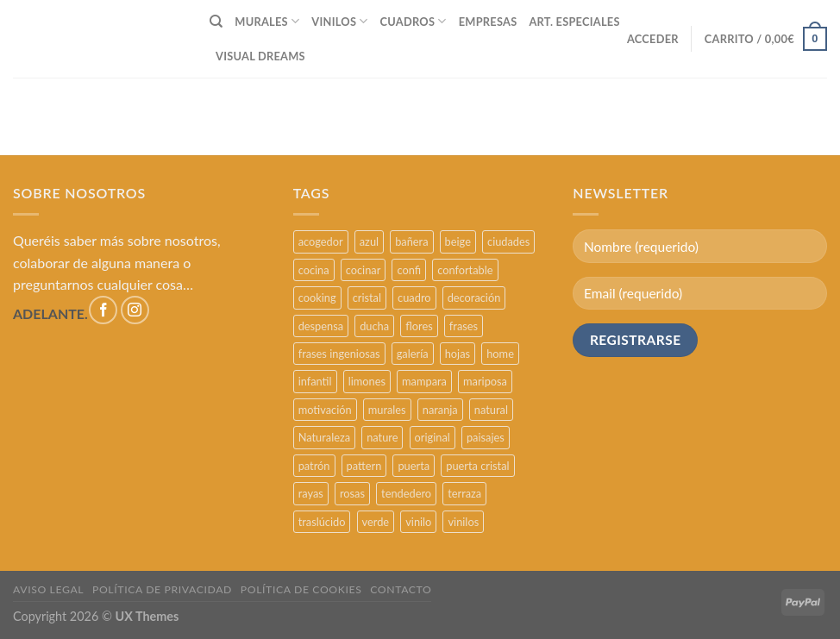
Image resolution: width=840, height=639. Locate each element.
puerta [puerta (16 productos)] (414, 466)
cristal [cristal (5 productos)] (367, 298)
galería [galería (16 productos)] (413, 354)
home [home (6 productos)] (500, 354)
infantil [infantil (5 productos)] (315, 381)
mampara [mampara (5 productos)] (424, 381)
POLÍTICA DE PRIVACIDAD (162, 589)
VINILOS (339, 21)
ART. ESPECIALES (574, 22)
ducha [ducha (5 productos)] (374, 326)
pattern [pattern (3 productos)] (364, 466)
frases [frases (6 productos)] (464, 326)
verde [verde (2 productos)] (376, 522)
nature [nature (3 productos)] (382, 437)
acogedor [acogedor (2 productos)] (321, 241)
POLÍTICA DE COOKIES (301, 589)
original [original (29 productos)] (433, 437)
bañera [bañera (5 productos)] (411, 241)
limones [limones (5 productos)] (367, 381)
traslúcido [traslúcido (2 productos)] (322, 522)
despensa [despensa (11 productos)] (321, 326)
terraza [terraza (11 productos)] (464, 493)
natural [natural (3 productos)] (491, 410)
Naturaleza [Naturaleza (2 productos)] (324, 437)
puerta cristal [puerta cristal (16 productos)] (477, 466)
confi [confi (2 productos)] (409, 270)
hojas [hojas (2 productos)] (458, 354)
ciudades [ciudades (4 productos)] (508, 241)
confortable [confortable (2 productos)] (465, 270)
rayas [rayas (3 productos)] (311, 493)
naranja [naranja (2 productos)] (440, 410)
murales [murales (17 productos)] (387, 410)
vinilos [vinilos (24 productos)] (463, 522)
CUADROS (414, 21)
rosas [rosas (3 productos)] (352, 493)
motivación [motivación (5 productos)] (325, 410)
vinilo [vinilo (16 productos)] (418, 522)
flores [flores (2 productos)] (419, 326)
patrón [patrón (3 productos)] (314, 466)
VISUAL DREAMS (260, 56)
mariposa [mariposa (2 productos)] (485, 381)
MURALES (267, 21)
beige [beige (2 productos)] (458, 241)
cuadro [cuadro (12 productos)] (414, 298)
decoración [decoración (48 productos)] (474, 298)
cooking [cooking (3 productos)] (317, 298)
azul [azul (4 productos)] (369, 241)
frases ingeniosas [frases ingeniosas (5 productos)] (339, 354)
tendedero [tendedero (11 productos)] (406, 493)
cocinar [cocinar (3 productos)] (364, 270)
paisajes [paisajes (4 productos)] (486, 437)
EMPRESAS (488, 22)
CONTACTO (401, 589)
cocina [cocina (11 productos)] (314, 270)
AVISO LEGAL (48, 589)
